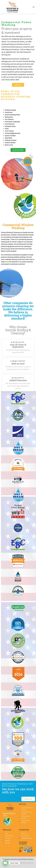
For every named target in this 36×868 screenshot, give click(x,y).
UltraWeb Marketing (26, 863)
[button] (33, 7)
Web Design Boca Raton (10, 863)
